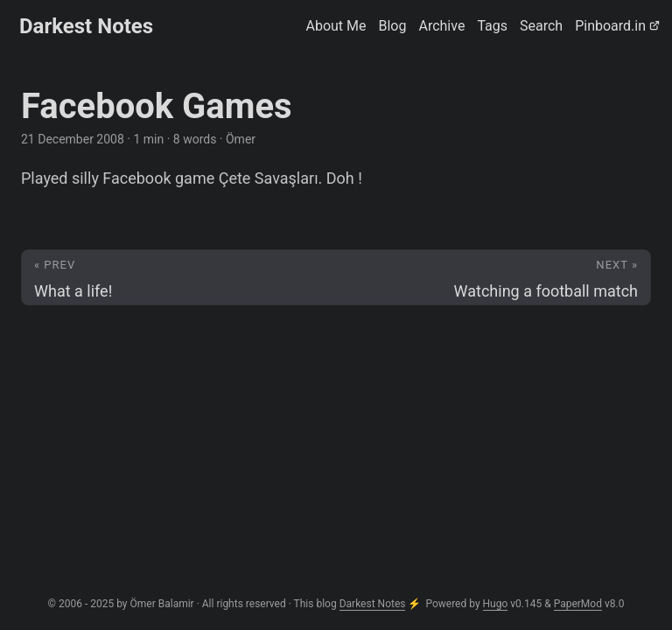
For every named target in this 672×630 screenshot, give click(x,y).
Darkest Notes (86, 26)
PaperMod (578, 604)
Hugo (496, 604)
